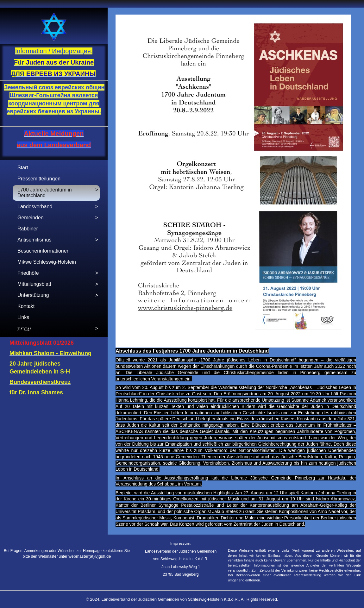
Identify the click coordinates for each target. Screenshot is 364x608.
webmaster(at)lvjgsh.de (90, 556)
